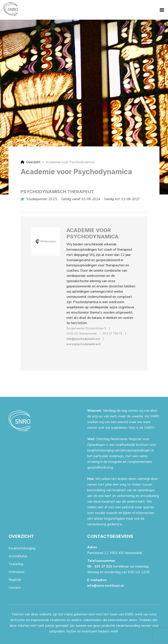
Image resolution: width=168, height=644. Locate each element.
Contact (15, 588)
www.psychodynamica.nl (83, 344)
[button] (161, 10)
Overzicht (31, 162)
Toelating (16, 564)
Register (15, 580)
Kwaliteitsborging (22, 548)
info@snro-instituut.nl (106, 586)
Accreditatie (18, 556)
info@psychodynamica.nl (83, 339)
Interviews (17, 572)
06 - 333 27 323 (100, 566)
